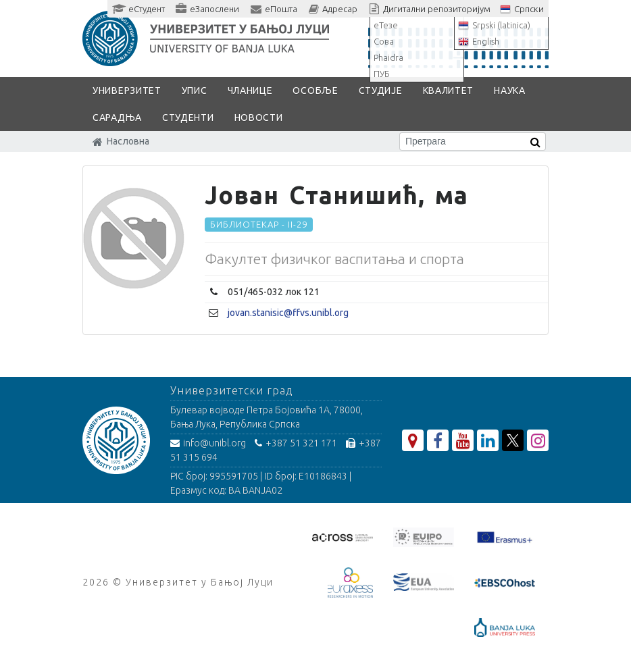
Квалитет (449, 91)
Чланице (250, 91)
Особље (315, 91)
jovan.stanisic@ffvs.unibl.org (288, 313)
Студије (381, 91)
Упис (195, 91)
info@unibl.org (208, 443)
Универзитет (127, 91)
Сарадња (117, 118)
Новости (259, 118)
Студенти (188, 118)
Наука (510, 91)
